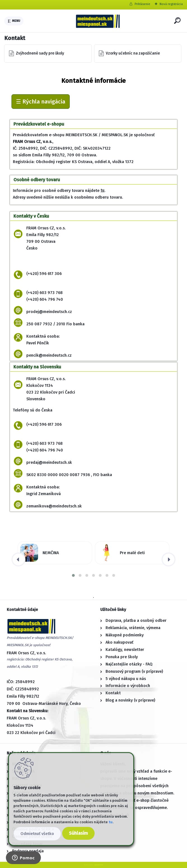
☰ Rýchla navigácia (41, 102)
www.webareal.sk (99, 865)
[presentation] (18, 559)
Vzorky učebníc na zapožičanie (133, 53)
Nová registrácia (171, 4)
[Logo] (98, 21)
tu (102, 190)
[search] (177, 21)
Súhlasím (78, 833)
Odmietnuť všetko (37, 834)
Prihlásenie (142, 4)
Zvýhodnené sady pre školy (40, 53)
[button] (73, 575)
